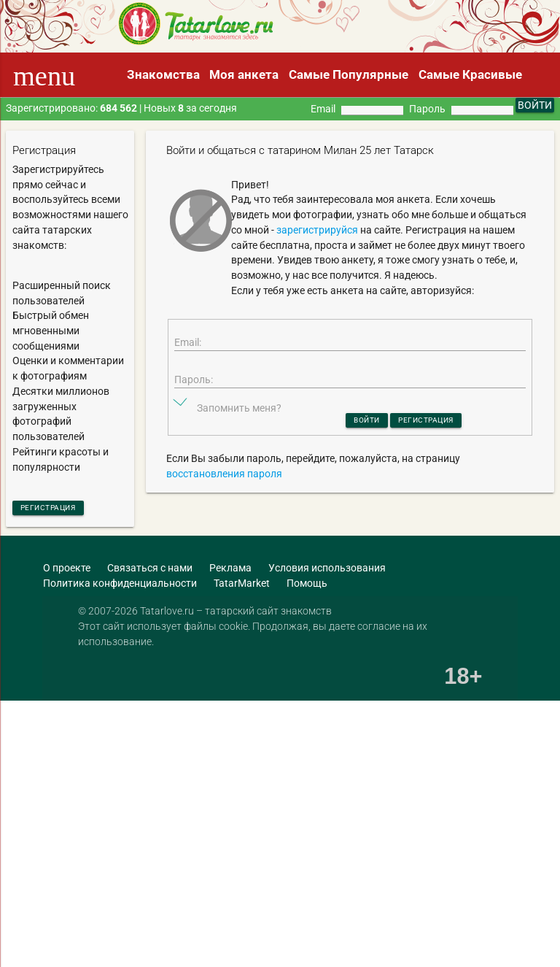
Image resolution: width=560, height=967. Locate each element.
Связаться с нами (150, 572)
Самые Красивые (470, 74)
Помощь (307, 587)
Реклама (230, 572)
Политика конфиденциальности (120, 587)
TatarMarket (242, 587)
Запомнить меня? (239, 425)
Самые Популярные (349, 74)
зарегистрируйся (317, 230)
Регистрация (61, 509)
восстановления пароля (224, 495)
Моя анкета (244, 74)
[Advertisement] (247, 778)
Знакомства (163, 74)
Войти (354, 439)
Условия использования (327, 572)
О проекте (67, 572)
